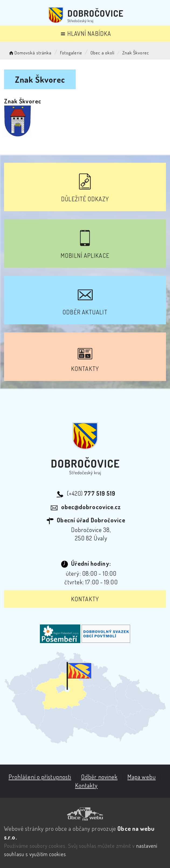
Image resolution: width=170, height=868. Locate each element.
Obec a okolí (103, 53)
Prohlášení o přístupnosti (40, 777)
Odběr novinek (99, 777)
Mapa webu (142, 777)
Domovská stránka (30, 53)
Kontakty (85, 599)
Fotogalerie (71, 53)
